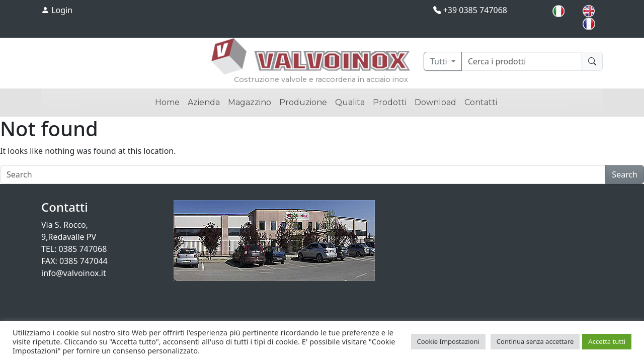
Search (625, 174)
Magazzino (250, 102)
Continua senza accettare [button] (535, 341)
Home (167, 102)
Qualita (350, 102)
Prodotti (390, 102)
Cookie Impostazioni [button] (448, 341)
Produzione (303, 102)
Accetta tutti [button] (607, 341)
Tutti (440, 61)
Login (57, 10)
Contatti (481, 102)
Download (435, 102)
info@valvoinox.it (74, 273)
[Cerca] (522, 61)
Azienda (204, 102)
